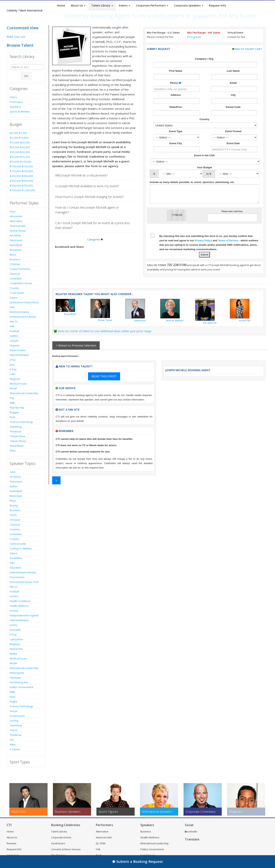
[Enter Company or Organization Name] (205, 65)
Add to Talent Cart (248, 49)
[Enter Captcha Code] (232, 218)
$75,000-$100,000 (21, 162)
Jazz (12, 364)
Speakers (15, 107)
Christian (15, 264)
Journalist (15, 630)
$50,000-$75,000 (20, 157)
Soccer (14, 711)
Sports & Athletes (20, 111)
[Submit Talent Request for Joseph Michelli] (204, 255)
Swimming (16, 427)
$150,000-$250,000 (21, 171)
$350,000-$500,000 (21, 181)
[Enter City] (234, 101)
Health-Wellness (19, 606)
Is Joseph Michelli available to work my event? (87, 186)
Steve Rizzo (140, 321)
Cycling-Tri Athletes (21, 548)
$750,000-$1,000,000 (22, 190)
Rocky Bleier (70, 314)
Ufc (12, 740)
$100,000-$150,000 (21, 166)
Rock (13, 417)
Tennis (14, 730)
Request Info (218, 5)
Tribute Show (17, 436)
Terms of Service (228, 240)
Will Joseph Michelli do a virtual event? (82, 175)
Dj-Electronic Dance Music (24, 302)
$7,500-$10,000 (19, 138)
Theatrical (15, 431)
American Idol (18, 226)
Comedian (16, 278)
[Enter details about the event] (204, 194)
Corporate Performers (152, 5)
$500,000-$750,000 (21, 185)
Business (15, 259)
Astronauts (16, 240)
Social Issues (17, 716)
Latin (13, 374)
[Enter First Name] (177, 77)
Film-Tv (14, 321)
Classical (15, 274)
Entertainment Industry (23, 317)
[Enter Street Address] (177, 101)
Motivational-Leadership (24, 393)
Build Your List (16, 37)
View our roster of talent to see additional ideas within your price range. (105, 331)
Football (14, 331)
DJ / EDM (101, 843)
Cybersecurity (18, 544)
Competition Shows (21, 283)
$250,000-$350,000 (21, 176)
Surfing (14, 721)
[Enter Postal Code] (234, 113)
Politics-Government (21, 687)
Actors (13, 97)
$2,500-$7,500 (18, 133)
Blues (13, 255)
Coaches (15, 529)
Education (15, 568)
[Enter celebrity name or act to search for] (27, 67)
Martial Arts (16, 649)
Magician (15, 379)
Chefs (13, 515)
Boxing (14, 505)
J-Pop (13, 360)
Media (13, 654)
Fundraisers (58, 843)
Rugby (13, 701)
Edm (12, 307)
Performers (16, 102)
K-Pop (13, 369)
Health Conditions (20, 601)
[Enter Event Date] (234, 149)
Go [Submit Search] (26, 76)
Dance (13, 298)
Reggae (14, 412)
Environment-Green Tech (24, 582)
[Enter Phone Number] (177, 89)
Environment (17, 577)
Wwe (13, 451)
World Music (17, 446)
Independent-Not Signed (24, 615)
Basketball (16, 245)
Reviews (12, 843)
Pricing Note (194, 37)
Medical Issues (18, 384)
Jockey (13, 625)
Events (125, 5)
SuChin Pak (245, 321)
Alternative (16, 221)
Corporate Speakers (189, 5)
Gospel (14, 341)
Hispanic (15, 345)
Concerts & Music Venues (66, 849)
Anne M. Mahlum (175, 321)
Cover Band (17, 293)
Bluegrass (16, 250)
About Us (78, 5)
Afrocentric (16, 216)
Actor (13, 212)
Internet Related (19, 355)
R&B (12, 403)
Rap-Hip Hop (17, 408)
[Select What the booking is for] (177, 137)
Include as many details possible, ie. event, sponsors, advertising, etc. (192, 182)
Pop (12, 398)
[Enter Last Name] (234, 77)
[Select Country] (205, 125)
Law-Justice (16, 639)
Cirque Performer (20, 269)
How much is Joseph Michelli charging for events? (90, 197)
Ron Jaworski (210, 323)
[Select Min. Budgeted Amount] (180, 174)
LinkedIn (191, 831)
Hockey (14, 611)
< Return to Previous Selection (76, 345)
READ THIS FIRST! (104, 376)
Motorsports (17, 673)
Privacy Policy (203, 240)
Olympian (15, 678)
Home (61, 5)
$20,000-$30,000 (20, 147)
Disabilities (16, 558)
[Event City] (177, 149)
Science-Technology (21, 422)
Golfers (14, 336)
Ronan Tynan (105, 320)
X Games (15, 749)
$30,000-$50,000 (20, 152)
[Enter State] (177, 113)
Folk (12, 326)
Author (14, 486)
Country (14, 288)
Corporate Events (61, 837)
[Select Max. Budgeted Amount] (237, 174)
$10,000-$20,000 (20, 142)
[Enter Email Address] (234, 89)
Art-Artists (15, 235)
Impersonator (18, 350)
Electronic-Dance (19, 312)
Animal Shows (18, 231)
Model (13, 388)
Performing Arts (19, 682)
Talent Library (102, 5)
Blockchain (16, 496)
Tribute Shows (18, 441)
